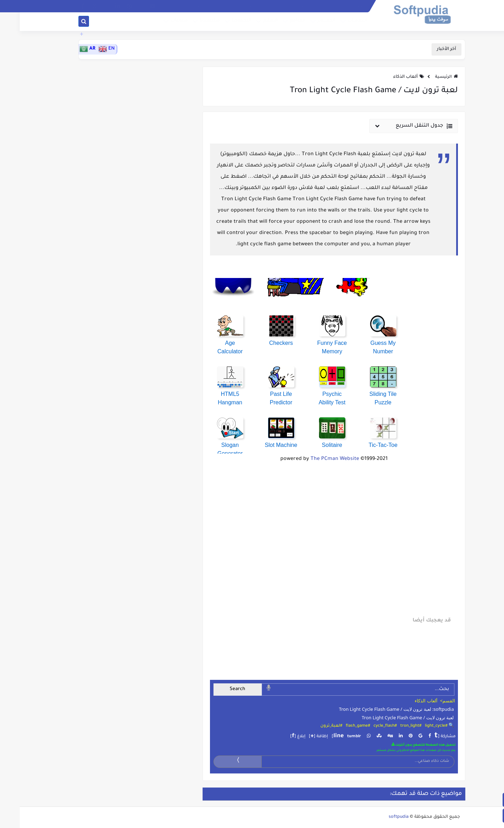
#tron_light (391, 726)
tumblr (334, 737)
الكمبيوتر (306, 22)
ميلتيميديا (189, 22)
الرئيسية (427, 77)
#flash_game (338, 726)
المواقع (277, 22)
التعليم (250, 22)
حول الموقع (240, 6)
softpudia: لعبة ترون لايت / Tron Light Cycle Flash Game (377, 709)
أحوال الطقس (185, 6)
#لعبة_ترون (312, 726)
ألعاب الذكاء (386, 77)
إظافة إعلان (213, 6)
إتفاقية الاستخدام (271, 6)
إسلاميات (337, 22)
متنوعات (159, 22)
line (319, 736)
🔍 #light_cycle (420, 726)
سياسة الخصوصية (309, 6)
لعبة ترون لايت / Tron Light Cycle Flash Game (388, 718)
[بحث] (64, 23)
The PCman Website (315, 459)
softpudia (379, 817)
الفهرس (338, 6)
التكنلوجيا (221, 22)
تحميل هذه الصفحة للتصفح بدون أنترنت (404, 745)
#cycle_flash (365, 726)
